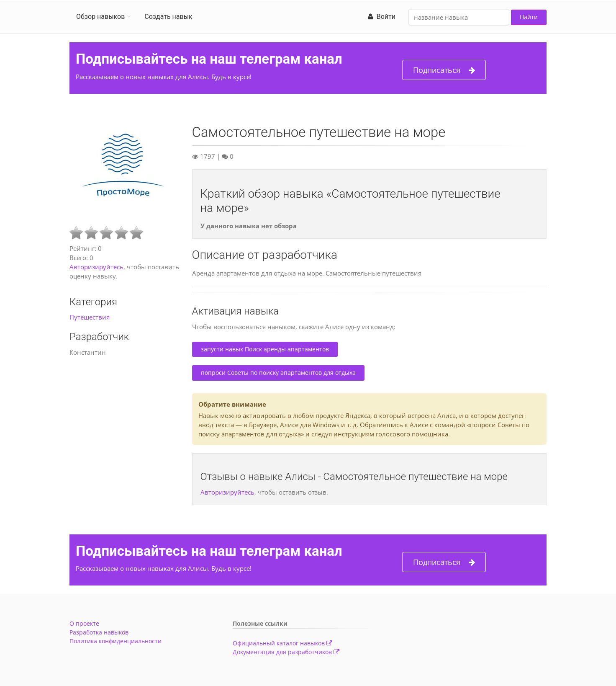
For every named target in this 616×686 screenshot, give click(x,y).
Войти (382, 17)
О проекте (84, 623)
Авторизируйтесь (96, 267)
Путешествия (90, 317)
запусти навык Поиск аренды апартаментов (265, 349)
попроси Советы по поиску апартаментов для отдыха (278, 373)
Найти (529, 17)
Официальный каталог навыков (282, 643)
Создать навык (168, 17)
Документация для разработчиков (286, 652)
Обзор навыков (100, 17)
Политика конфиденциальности (116, 641)
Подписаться (444, 70)
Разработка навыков (99, 632)
